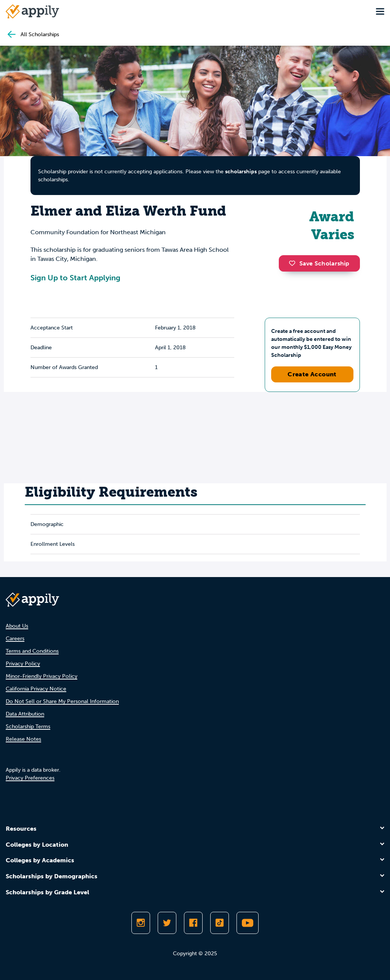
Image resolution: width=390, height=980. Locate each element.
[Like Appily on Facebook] (193, 923)
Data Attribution (25, 714)
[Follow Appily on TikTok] (220, 923)
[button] (294, 263)
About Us (17, 626)
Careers (15, 639)
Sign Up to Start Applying (75, 278)
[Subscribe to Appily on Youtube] (248, 923)
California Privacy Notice (36, 689)
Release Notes (23, 739)
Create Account (312, 374)
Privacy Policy (23, 664)
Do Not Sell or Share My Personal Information (62, 701)
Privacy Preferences (30, 778)
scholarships (241, 172)
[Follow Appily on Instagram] (141, 923)
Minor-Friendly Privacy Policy (42, 676)
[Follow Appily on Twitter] (167, 923)
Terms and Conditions (32, 651)
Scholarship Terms (28, 727)
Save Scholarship (319, 263)
